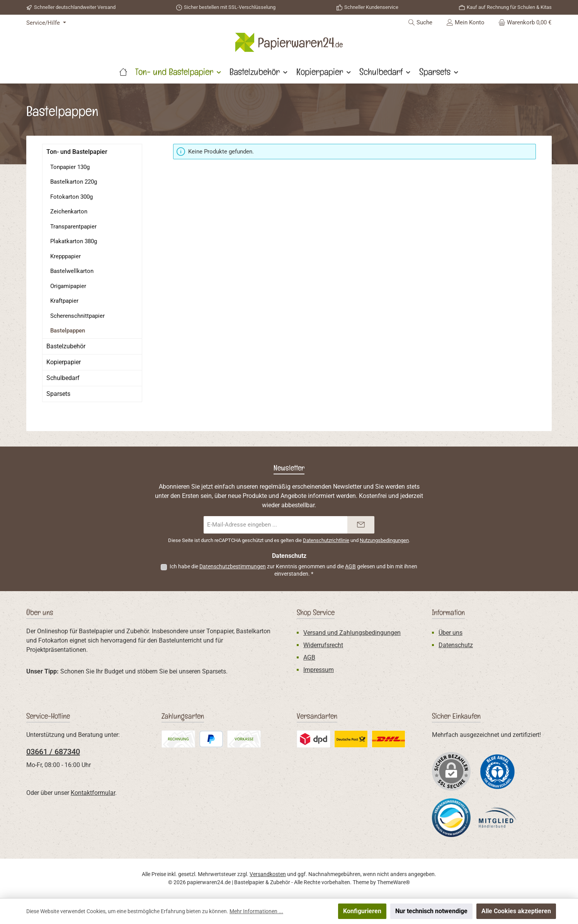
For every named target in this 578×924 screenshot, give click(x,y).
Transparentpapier (73, 227)
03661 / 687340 (53, 752)
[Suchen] (420, 22)
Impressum (319, 670)
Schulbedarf (63, 378)
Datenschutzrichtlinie (326, 540)
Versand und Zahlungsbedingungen (352, 633)
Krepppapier (65, 256)
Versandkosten (268, 874)
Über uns (450, 633)
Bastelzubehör (66, 346)
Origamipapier (68, 286)
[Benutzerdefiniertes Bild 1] (498, 771)
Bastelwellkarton (72, 271)
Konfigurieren (362, 911)
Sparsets (58, 394)
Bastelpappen (68, 331)
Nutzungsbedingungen (384, 540)
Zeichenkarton (69, 211)
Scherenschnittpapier (77, 316)
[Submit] (361, 525)
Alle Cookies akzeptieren (516, 911)
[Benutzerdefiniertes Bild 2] (451, 818)
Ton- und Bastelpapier (77, 152)
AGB (350, 566)
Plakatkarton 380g (74, 241)
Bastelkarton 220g (74, 182)
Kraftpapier (64, 301)
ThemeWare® (394, 882)
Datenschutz (456, 645)
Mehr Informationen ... (256, 911)
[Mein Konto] (465, 22)
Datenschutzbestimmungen (233, 566)
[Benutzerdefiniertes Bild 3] (498, 818)
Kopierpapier (64, 362)
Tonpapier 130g (70, 167)
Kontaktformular (93, 793)
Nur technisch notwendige (431, 911)
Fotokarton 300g (71, 197)
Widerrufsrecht (323, 645)
